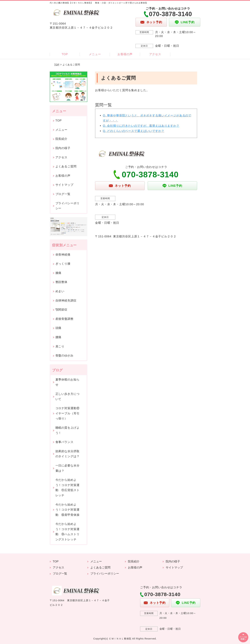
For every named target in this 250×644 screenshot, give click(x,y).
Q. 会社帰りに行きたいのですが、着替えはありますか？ (141, 126)
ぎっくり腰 (63, 264)
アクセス (155, 54)
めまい (60, 291)
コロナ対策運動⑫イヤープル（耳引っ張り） (68, 413)
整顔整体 (61, 282)
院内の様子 (63, 148)
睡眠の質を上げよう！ (68, 430)
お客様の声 (125, 54)
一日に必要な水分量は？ (68, 468)
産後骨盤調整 (64, 319)
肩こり (60, 346)
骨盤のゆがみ (64, 356)
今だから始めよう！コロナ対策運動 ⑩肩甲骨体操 (68, 510)
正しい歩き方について (68, 397)
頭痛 (58, 328)
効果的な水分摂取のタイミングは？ (68, 454)
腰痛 (58, 337)
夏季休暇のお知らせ (68, 382)
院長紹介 (61, 139)
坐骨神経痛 (63, 255)
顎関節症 (61, 310)
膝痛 (58, 273)
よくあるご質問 (66, 166)
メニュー (95, 54)
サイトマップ (64, 185)
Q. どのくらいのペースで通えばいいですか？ (134, 131)
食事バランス (64, 442)
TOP (65, 54)
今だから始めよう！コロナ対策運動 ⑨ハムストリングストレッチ (68, 532)
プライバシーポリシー (68, 206)
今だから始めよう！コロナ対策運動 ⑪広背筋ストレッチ (68, 488)
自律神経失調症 (66, 301)
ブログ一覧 (63, 194)
